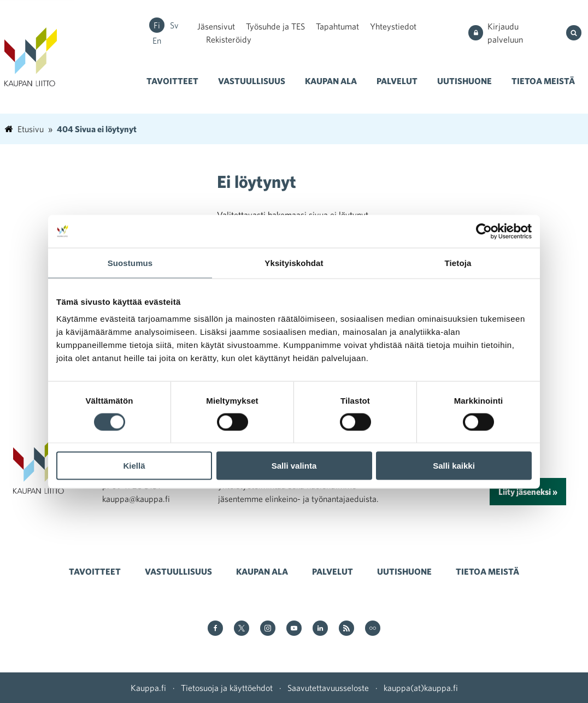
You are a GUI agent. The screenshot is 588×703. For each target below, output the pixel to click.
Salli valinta (294, 466)
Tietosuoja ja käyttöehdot (227, 688)
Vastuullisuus (252, 81)
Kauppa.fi (148, 688)
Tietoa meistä (543, 81)
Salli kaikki (454, 466)
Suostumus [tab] (130, 262)
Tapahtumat (337, 26)
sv (174, 25)
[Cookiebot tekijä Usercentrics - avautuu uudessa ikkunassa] (484, 231)
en (157, 40)
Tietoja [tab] (458, 262)
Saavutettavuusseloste (328, 688)
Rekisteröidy (229, 39)
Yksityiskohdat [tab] (294, 262)
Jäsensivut (216, 26)
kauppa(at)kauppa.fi (421, 688)
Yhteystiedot (393, 26)
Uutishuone (464, 81)
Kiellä (134, 466)
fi (157, 25)
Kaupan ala (331, 81)
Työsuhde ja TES (275, 26)
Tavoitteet (172, 81)
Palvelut (397, 81)
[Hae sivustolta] (575, 33)
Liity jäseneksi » (528, 492)
